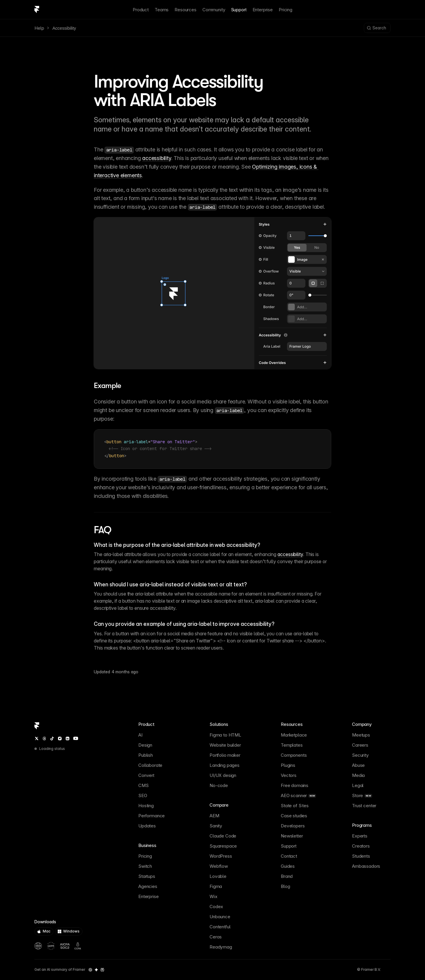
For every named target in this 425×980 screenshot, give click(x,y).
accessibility (157, 158)
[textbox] (213, 449)
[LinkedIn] (68, 738)
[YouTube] (76, 738)
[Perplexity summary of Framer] (102, 970)
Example (107, 385)
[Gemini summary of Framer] (96, 970)
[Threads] (44, 738)
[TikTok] (52, 738)
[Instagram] (60, 738)
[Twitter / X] (37, 738)
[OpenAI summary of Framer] (90, 970)
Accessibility (64, 28)
